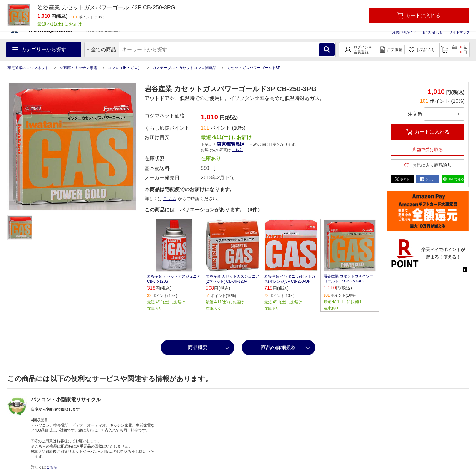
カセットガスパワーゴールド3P (254, 68)
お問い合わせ (433, 32)
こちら (237, 150)
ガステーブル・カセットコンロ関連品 (184, 68)
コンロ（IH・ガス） (125, 68)
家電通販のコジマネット (28, 68)
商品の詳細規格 (279, 347)
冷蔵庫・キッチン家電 (78, 68)
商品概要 (198, 347)
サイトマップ (459, 32)
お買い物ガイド (404, 32)
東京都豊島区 (231, 144)
